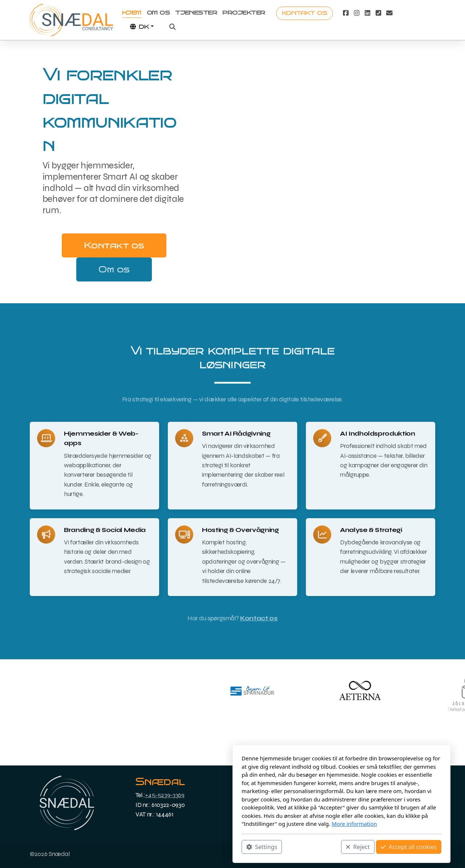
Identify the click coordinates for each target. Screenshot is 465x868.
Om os (114, 269)
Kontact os (259, 621)
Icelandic (370, 789)
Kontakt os (114, 245)
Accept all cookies (300, 847)
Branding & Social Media (105, 530)
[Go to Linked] (367, 13)
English (367, 805)
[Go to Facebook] (345, 13)
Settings (153, 847)
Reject (249, 847)
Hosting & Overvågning (240, 530)
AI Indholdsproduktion (378, 434)
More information (245, 824)
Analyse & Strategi (371, 530)
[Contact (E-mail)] (389, 13)
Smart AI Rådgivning (236, 434)
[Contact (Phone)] (378, 13)
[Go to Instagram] (356, 13)
